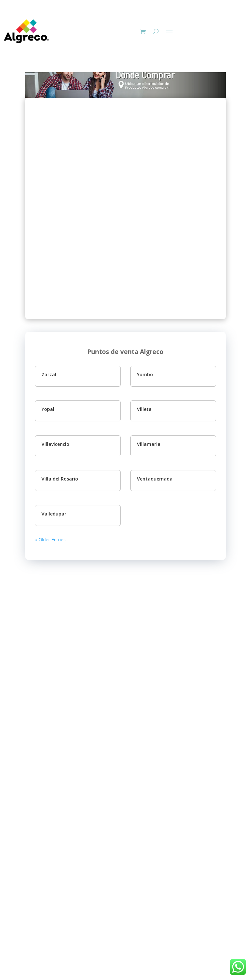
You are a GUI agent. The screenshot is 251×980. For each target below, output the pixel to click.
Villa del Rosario (60, 479)
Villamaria (149, 444)
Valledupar (54, 514)
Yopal (48, 409)
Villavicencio (55, 444)
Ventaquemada (155, 479)
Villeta (144, 409)
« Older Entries (50, 540)
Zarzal (49, 374)
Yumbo (145, 374)
